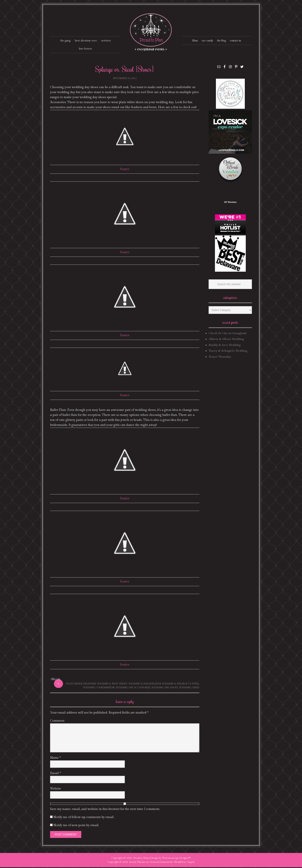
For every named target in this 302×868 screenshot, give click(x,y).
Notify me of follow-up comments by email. (84, 818)
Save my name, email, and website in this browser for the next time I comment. (105, 810)
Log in (191, 863)
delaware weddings (97, 684)
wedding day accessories (133, 688)
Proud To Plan (151, 32)
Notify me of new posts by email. (76, 826)
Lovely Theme (137, 863)
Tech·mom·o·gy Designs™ (177, 859)
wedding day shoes (165, 688)
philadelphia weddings (160, 684)
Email (55, 774)
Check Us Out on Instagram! (228, 334)
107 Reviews (230, 203)
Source (125, 170)
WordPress (180, 863)
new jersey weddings (127, 684)
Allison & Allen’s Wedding (226, 340)
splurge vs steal (188, 684)
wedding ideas (189, 688)
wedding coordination (99, 688)
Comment (57, 722)
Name (55, 759)
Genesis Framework (161, 863)
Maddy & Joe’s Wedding (225, 346)
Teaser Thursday (220, 357)
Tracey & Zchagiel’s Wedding (228, 352)
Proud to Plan (141, 859)
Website (56, 789)
